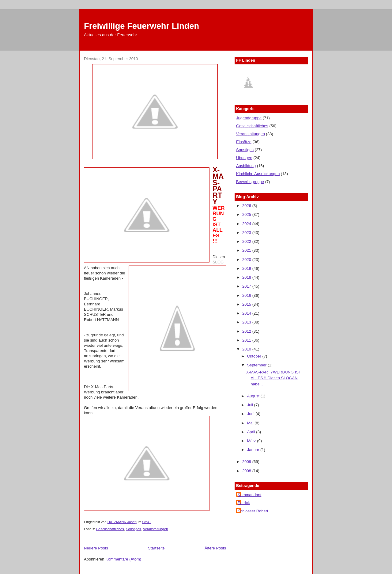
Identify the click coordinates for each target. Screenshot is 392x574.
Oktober (255, 356)
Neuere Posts (96, 548)
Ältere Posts (215, 548)
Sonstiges (134, 529)
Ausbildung (246, 166)
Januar (254, 450)
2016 (247, 295)
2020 (247, 260)
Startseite (156, 548)
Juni (251, 414)
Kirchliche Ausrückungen (258, 174)
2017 (247, 286)
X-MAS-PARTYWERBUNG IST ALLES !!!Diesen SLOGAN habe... (273, 378)
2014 (247, 313)
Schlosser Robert (253, 511)
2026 (247, 206)
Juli (251, 405)
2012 (247, 331)
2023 (247, 233)
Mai (251, 423)
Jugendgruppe (249, 118)
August (254, 396)
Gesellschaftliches (110, 529)
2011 (247, 340)
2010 (247, 349)
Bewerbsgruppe (250, 182)
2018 (247, 277)
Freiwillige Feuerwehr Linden (141, 26)
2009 (247, 462)
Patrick (244, 503)
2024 (247, 224)
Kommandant (249, 495)
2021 (247, 250)
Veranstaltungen (156, 529)
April (252, 432)
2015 (247, 304)
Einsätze (244, 142)
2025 (247, 214)
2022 (247, 241)
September (257, 365)
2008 (247, 471)
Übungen (244, 158)
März (252, 441)
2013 (247, 322)
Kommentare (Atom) (123, 559)
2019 (247, 268)
